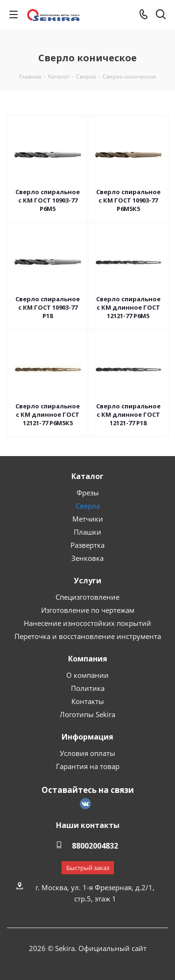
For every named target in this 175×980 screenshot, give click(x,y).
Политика (88, 688)
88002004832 (95, 846)
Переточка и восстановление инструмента (88, 636)
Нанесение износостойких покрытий (87, 623)
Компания (88, 659)
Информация (87, 737)
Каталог (87, 476)
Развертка (87, 545)
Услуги (87, 581)
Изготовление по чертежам (88, 610)
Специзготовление (87, 597)
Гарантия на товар (88, 766)
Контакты (88, 701)
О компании (87, 675)
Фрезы (88, 493)
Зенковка (87, 558)
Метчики (88, 519)
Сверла (88, 506)
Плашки (87, 532)
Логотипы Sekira (87, 714)
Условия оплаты (87, 753)
